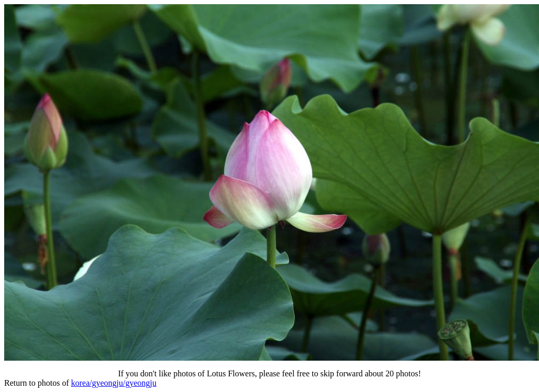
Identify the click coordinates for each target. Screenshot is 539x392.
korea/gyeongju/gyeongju (114, 383)
